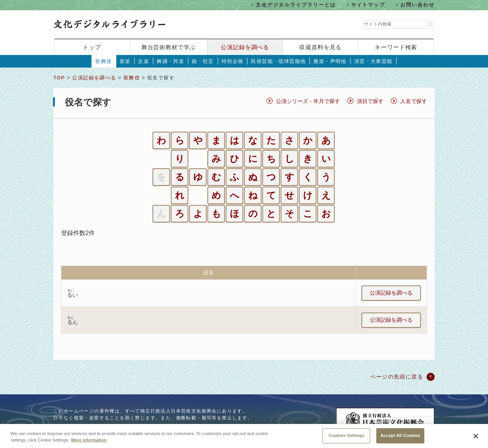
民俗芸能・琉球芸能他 (278, 61)
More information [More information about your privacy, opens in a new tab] (89, 444)
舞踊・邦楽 (170, 61)
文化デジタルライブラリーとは (296, 5)
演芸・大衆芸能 (373, 61)
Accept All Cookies (401, 440)
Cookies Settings (347, 440)
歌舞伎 (104, 61)
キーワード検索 (396, 47)
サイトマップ (368, 5)
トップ (92, 47)
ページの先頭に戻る (397, 377)
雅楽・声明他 (330, 61)
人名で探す (414, 101)
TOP (59, 78)
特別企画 (233, 61)
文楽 (144, 61)
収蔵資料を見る (320, 47)
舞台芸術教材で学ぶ (169, 47)
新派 (125, 61)
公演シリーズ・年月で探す (308, 101)
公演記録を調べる (245, 47)
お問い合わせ (417, 5)
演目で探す (370, 101)
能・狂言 (203, 61)
